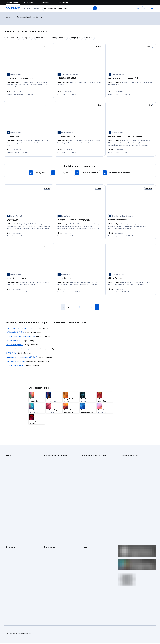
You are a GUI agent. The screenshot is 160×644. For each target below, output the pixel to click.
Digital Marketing (12, 467)
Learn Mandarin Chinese (15, 358)
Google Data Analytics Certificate (55, 460)
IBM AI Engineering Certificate (54, 474)
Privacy (85, 512)
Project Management (13, 477)
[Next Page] (97, 304)
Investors (86, 505)
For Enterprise (11, 533)
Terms (85, 509)
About (8, 502)
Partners (47, 505)
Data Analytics (11, 464)
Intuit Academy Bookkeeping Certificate (58, 484)
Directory (86, 530)
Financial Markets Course (91, 474)
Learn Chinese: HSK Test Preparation (20, 325)
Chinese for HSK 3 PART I (16, 362)
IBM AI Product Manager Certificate (56, 477)
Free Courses (11, 550)
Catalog (9, 516)
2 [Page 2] (74, 304)
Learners (47, 502)
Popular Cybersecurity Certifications (133, 487)
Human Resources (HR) (14, 470)
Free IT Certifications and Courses (132, 473)
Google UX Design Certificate (54, 470)
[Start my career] (38, 171)
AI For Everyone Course (90, 460)
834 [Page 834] (92, 304)
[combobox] (67, 8)
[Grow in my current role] (87, 171)
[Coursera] (13, 8)
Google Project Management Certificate (58, 467)
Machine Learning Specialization (93, 477)
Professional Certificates (15, 523)
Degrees (9, 530)
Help (84, 516)
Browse (8, 17)
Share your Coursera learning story (18, 554)
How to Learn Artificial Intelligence (132, 480)
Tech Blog (48, 519)
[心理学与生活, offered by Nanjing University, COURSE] (29, 218)
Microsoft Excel (11, 474)
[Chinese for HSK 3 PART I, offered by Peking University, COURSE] (29, 276)
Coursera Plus (11, 519)
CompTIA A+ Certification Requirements (134, 460)
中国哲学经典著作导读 (15, 329)
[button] (36, 8)
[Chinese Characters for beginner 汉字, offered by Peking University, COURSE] (131, 78)
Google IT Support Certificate (54, 464)
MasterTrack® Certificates (15, 526)
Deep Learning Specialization (92, 467)
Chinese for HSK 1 (13, 337)
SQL (7, 484)
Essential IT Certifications (129, 469)
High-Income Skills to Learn (130, 476)
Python (8, 481)
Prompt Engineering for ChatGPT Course (96, 481)
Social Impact (11, 547)
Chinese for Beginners (15, 342)
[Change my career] (61, 171)
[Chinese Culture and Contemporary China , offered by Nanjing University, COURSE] (131, 136)
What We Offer (11, 505)
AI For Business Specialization (93, 457)
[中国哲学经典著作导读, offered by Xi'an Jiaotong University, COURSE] (80, 78)
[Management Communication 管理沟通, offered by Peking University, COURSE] (80, 218)
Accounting (10, 453)
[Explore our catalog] (27, 8)
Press (84, 502)
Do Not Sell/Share (88, 540)
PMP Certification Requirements (131, 483)
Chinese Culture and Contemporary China (22, 346)
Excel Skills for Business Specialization (96, 470)
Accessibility (87, 519)
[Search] (95, 8)
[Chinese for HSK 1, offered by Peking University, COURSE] (29, 136)
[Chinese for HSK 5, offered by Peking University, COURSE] (131, 276)
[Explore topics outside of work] (117, 171)
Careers (9, 512)
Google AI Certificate (51, 453)
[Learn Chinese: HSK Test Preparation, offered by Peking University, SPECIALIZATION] (29, 78)
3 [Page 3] (79, 304)
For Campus (10, 540)
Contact (85, 523)
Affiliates (85, 533)
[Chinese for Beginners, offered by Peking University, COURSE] (80, 136)
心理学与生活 (11, 350)
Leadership (10, 509)
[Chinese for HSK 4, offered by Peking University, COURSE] (80, 276)
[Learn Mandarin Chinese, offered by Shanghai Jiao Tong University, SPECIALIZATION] (131, 218)
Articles (85, 526)
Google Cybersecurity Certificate (56, 457)
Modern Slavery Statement (92, 536)
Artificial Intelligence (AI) (14, 457)
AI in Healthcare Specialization (93, 464)
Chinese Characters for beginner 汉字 (21, 333)
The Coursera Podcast (52, 516)
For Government (12, 536)
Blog (46, 512)
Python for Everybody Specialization (95, 484)
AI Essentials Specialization (92, 453)
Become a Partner (12, 543)
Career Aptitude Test (128, 453)
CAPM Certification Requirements (132, 457)
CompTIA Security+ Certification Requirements (131, 465)
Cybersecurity (11, 460)
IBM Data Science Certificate (54, 481)
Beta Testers (49, 509)
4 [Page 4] (85, 304)
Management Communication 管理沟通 (22, 354)
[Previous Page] (63, 304)
